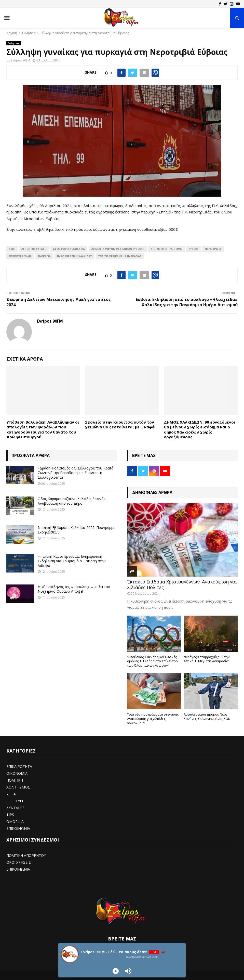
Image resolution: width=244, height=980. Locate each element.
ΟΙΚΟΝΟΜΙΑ (17, 773)
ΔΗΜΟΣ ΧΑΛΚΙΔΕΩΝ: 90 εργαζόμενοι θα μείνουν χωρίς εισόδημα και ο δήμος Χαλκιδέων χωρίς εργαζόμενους (200, 430)
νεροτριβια (213, 249)
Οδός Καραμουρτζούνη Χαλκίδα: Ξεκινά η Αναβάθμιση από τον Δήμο (72, 501)
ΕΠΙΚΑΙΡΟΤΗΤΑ (19, 766)
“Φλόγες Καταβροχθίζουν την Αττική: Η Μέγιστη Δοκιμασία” (207, 659)
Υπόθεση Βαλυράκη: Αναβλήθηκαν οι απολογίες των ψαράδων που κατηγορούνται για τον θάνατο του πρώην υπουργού (43, 430)
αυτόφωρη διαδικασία (69, 249)
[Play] (116, 971)
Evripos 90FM (21, 60)
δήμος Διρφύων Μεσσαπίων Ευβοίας (118, 249)
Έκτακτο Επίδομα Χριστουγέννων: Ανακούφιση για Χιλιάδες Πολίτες (182, 584)
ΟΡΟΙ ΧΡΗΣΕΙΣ (19, 862)
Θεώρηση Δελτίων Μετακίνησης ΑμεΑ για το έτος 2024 (59, 302)
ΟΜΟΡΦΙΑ (15, 822)
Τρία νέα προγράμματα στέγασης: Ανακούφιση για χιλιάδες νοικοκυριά (153, 719)
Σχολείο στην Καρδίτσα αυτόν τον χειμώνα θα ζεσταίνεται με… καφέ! (120, 425)
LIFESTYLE (15, 801)
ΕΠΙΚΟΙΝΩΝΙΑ (18, 828)
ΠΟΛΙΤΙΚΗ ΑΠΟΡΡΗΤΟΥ (26, 855)
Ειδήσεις (14, 43)
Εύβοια (194, 249)
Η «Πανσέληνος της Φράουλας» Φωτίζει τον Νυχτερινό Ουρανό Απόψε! (74, 589)
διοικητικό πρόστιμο (166, 249)
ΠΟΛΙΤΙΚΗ (15, 780)
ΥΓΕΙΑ (11, 794)
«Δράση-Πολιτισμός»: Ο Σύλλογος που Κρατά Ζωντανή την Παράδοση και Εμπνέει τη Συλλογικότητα (76, 473)
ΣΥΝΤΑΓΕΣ (15, 808)
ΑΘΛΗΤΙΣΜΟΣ (18, 787)
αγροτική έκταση (34, 249)
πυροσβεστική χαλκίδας (74, 256)
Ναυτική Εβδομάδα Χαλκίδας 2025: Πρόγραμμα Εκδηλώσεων (77, 530)
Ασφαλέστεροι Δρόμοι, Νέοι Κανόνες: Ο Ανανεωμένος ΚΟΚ (207, 716)
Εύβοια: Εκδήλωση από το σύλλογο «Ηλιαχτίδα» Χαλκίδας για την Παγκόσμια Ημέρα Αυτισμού (187, 302)
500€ (12, 249)
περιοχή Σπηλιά (20, 256)
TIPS (10, 815)
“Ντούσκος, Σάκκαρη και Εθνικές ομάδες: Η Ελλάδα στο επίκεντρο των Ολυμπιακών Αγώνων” (152, 661)
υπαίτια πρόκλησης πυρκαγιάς (120, 256)
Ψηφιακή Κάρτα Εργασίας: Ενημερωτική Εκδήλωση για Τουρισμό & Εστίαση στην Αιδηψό (72, 561)
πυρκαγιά (44, 256)
